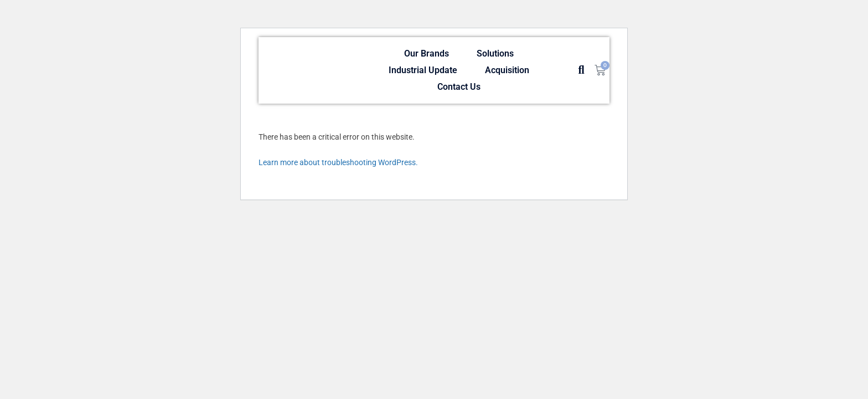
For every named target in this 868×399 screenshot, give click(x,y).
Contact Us (459, 87)
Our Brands (427, 53)
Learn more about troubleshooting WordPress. (338, 162)
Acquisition (507, 70)
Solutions (495, 53)
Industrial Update (423, 70)
